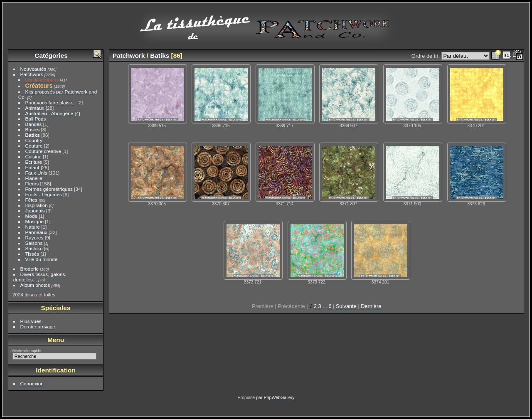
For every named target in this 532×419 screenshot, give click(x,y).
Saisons (34, 243)
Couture (34, 146)
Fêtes (31, 200)
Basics (33, 129)
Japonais (35, 211)
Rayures (34, 238)
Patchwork (32, 74)
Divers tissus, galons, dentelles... (40, 277)
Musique (34, 221)
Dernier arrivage (38, 327)
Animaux (35, 108)
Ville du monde (42, 259)
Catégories (51, 55)
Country (34, 140)
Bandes (34, 124)
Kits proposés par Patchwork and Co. (58, 94)
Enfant (32, 167)
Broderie (30, 269)
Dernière (371, 306)
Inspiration (37, 205)
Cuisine (33, 157)
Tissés (32, 254)
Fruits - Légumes (44, 194)
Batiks (33, 135)
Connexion (32, 383)
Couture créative (43, 151)
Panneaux (36, 232)
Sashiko (34, 248)
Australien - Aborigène (49, 113)
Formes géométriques (49, 189)
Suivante (346, 306)
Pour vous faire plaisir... (51, 102)
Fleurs (32, 184)
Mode (31, 216)
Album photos (35, 285)
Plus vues (31, 321)
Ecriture (34, 162)
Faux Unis (36, 173)
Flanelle (34, 178)
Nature (33, 227)
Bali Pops (36, 119)
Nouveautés (33, 69)
